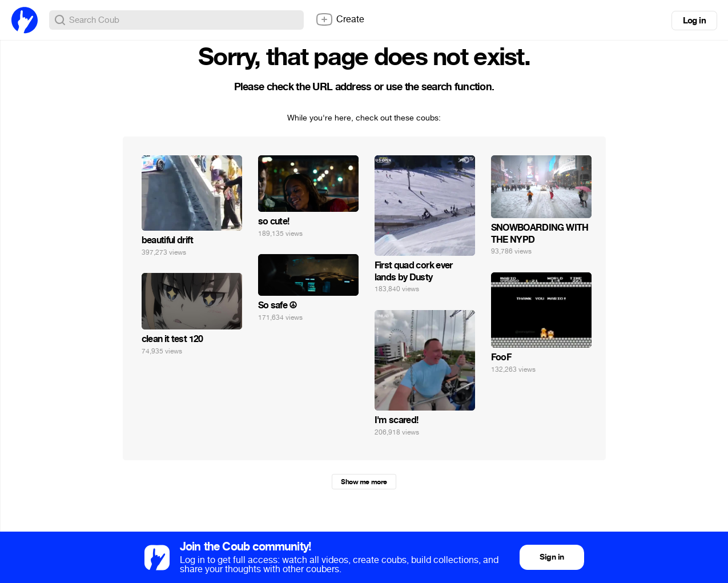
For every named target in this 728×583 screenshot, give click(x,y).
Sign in (552, 557)
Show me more (364, 482)
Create (340, 19)
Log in (694, 21)
